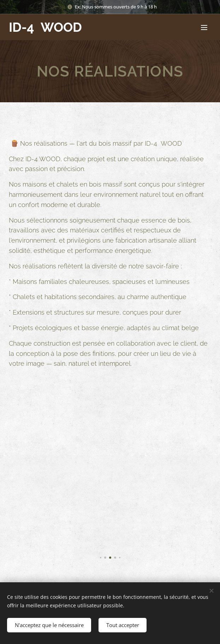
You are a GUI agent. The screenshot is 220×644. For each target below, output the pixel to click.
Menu (204, 28)
